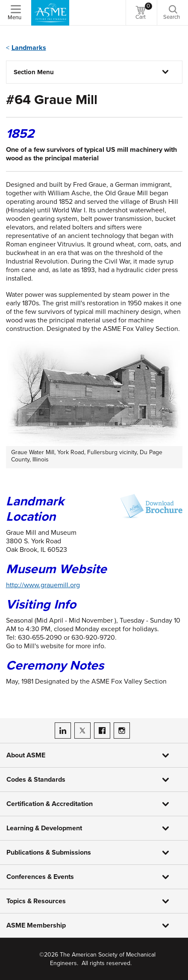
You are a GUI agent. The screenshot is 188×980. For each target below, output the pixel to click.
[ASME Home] (50, 13)
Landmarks (29, 48)
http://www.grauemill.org (43, 585)
